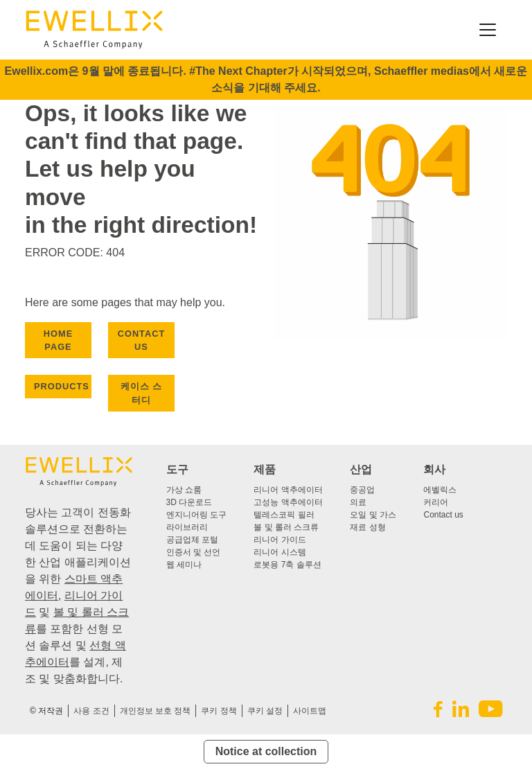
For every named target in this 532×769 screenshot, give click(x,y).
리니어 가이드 (280, 540)
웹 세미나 (184, 565)
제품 (265, 469)
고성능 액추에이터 (288, 502)
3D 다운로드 (189, 502)
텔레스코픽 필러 (284, 515)
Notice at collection (266, 751)
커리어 (436, 502)
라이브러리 (187, 527)
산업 (361, 469)
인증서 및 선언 (194, 552)
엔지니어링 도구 (196, 515)
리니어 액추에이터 (288, 490)
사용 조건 (91, 711)
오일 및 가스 (373, 515)
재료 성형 (367, 527)
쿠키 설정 (265, 711)
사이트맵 (310, 711)
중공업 (362, 490)
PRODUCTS (62, 386)
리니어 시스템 (280, 552)
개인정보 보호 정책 (156, 711)
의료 (358, 502)
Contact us (443, 515)
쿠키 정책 (219, 711)
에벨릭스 (440, 490)
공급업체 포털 (192, 540)
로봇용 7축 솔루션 (287, 565)
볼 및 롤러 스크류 (286, 527)
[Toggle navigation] (488, 30)
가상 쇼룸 (184, 490)
